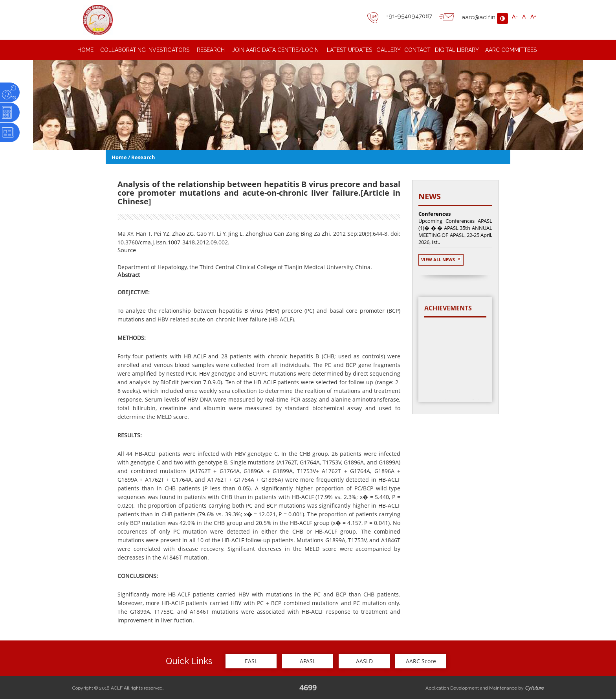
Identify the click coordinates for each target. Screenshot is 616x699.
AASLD (364, 661)
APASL (308, 661)
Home (119, 157)
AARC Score (421, 661)
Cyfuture (534, 688)
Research (143, 157)
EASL (251, 661)
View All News (441, 260)
